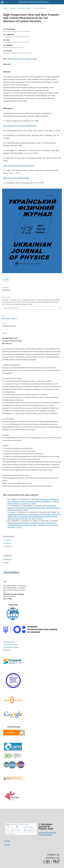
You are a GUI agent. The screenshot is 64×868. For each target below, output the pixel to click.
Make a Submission (11, 572)
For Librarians (8, 547)
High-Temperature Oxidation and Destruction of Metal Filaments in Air (32, 507)
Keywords (7, 650)
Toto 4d (7, 841)
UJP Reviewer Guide (10, 645)
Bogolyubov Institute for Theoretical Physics (47, 834)
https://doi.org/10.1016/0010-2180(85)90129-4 (20, 126)
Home (5, 8)
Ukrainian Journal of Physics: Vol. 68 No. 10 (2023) (33, 502)
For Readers (7, 540)
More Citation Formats (11, 308)
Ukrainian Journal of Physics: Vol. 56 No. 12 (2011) (25, 519)
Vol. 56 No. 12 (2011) (24, 8)
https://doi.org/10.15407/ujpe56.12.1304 (22, 59)
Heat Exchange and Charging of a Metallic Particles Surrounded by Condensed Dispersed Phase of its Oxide (32, 524)
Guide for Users (9, 642)
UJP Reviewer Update (11, 647)
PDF (7, 280)
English (6, 563)
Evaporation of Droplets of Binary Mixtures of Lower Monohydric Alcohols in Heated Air (33, 500)
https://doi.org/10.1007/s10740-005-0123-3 (19, 166)
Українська (7, 559)
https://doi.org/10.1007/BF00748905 (16, 178)
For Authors (7, 543)
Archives (13, 8)
